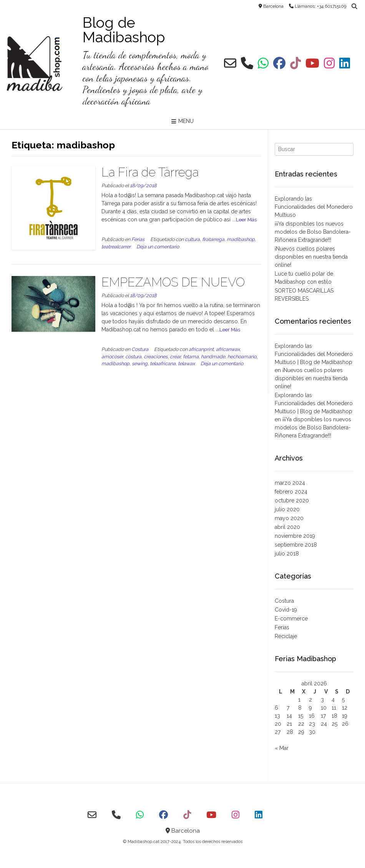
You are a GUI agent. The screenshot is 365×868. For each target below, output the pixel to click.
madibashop (241, 239)
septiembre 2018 (296, 545)
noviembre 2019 (295, 536)
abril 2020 (287, 527)
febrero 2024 (291, 492)
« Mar (282, 748)
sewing (140, 363)
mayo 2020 (289, 518)
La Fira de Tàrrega (150, 172)
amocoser (112, 357)
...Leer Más (245, 219)
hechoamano (242, 357)
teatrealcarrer (116, 247)
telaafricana (163, 363)
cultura (192, 239)
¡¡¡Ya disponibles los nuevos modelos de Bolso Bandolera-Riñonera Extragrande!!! (313, 232)
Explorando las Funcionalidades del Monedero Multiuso (314, 207)
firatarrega (213, 239)
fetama (191, 357)
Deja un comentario (158, 247)
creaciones (156, 357)
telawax (186, 363)
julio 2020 (287, 509)
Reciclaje (286, 636)
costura (133, 357)
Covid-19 (286, 610)
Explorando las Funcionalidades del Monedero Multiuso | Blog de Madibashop (314, 354)
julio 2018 (287, 554)
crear (175, 357)
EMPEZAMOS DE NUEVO (173, 282)
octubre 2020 (292, 501)
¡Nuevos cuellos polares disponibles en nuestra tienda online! (311, 257)
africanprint (201, 349)
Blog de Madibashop (124, 30)
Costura (140, 349)
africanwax (228, 349)
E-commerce (291, 619)
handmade (213, 357)
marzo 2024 (290, 483)
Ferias (138, 239)
